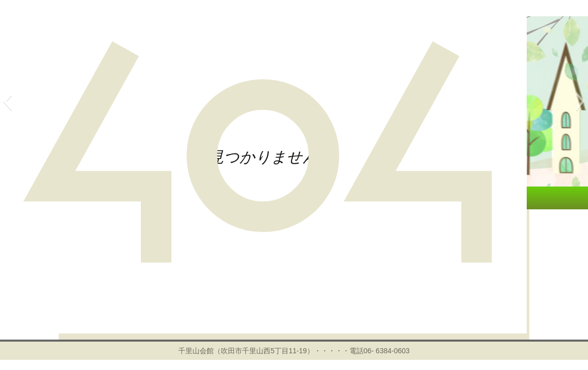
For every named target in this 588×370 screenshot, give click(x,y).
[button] (7, 101)
